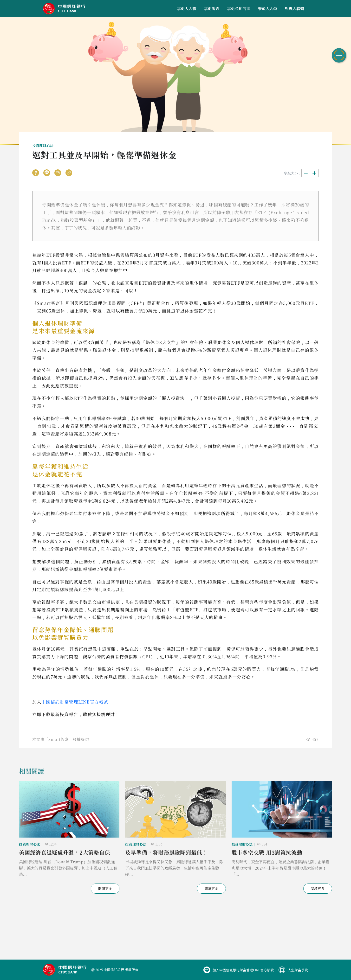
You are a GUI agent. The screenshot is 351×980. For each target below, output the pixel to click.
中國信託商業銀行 (64, 9)
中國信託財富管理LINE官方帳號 (75, 702)
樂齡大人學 (267, 9)
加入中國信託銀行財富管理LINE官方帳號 (243, 970)
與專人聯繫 (294, 9)
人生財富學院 (298, 970)
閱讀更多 (105, 889)
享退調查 (212, 9)
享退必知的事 (239, 9)
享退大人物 (187, 9)
